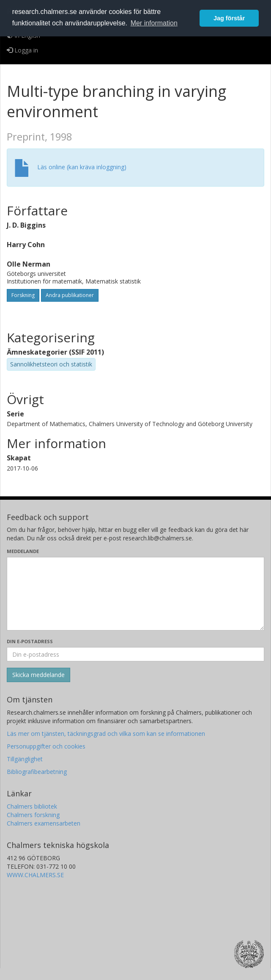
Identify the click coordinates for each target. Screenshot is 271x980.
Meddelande (23, 551)
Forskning (23, 295)
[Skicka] (38, 675)
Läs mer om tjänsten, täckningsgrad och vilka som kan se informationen (106, 734)
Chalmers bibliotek (32, 806)
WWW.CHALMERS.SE (35, 875)
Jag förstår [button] (229, 18)
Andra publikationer (70, 295)
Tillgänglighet (25, 759)
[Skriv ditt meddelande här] (135, 594)
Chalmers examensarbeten (44, 823)
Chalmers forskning (33, 815)
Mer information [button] (154, 23)
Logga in (22, 50)
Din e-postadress (30, 641)
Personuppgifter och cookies (46, 746)
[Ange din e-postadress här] (135, 654)
